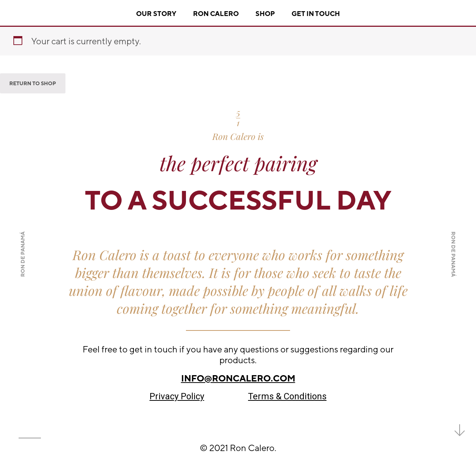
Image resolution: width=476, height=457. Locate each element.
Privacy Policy (177, 396)
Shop (265, 14)
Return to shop (33, 83)
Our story (156, 14)
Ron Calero (216, 14)
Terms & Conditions (287, 396)
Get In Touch (316, 14)
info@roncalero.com (238, 378)
